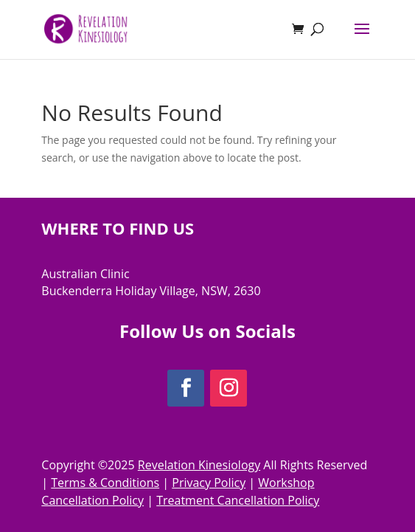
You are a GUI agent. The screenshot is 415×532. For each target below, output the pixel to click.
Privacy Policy (209, 483)
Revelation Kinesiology (199, 465)
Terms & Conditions (105, 483)
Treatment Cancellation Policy (238, 500)
